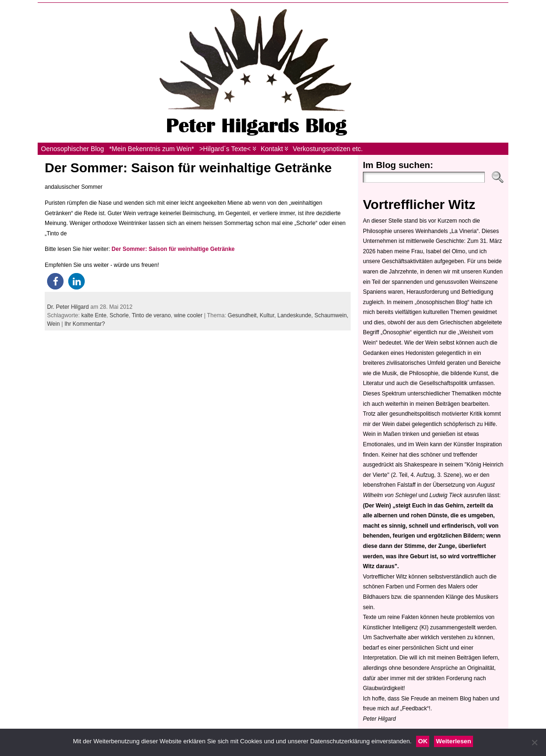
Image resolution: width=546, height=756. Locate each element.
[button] (55, 281)
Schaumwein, (331, 315)
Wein (53, 324)
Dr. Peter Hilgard (68, 307)
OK (423, 741)
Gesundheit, (244, 315)
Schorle (119, 315)
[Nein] (534, 742)
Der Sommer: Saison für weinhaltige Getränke (188, 168)
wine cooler (189, 315)
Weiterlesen (454, 741)
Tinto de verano (151, 315)
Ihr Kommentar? (85, 324)
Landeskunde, (296, 315)
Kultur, (269, 315)
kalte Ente (94, 315)
